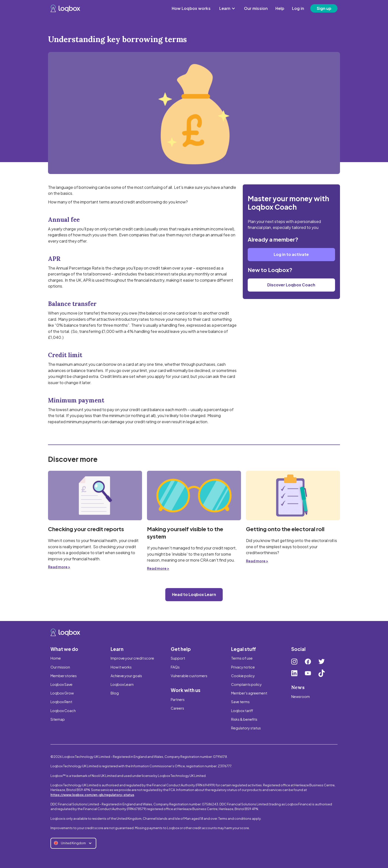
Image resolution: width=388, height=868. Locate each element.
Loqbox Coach (63, 711)
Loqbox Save (61, 684)
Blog (115, 693)
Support (178, 658)
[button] (227, 8)
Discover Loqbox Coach (291, 285)
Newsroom (301, 696)
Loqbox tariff (242, 711)
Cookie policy (243, 676)
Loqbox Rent (61, 702)
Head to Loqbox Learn (194, 594)
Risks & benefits (244, 719)
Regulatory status (246, 728)
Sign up (324, 8)
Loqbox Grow (62, 693)
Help (280, 8)
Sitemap (58, 719)
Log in (298, 8)
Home (56, 658)
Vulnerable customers (189, 676)
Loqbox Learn (122, 684)
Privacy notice (243, 667)
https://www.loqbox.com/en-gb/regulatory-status (92, 795)
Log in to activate (291, 254)
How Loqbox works (191, 8)
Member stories (64, 676)
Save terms (240, 702)
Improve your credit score (132, 658)
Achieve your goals (126, 676)
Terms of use (242, 658)
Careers (177, 708)
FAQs (175, 667)
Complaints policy (246, 684)
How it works (121, 667)
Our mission (256, 8)
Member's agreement (249, 693)
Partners (178, 699)
